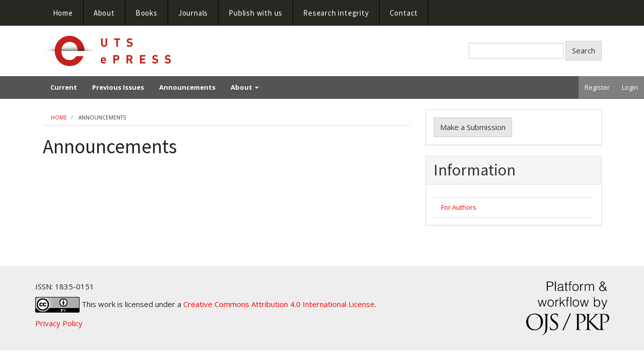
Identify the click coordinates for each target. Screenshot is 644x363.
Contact (404, 13)
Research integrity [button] (336, 13)
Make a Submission (473, 127)
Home (63, 13)
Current (64, 87)
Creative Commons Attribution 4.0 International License (279, 304)
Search (584, 50)
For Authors (459, 207)
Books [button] (147, 13)
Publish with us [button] (256, 13)
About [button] (104, 13)
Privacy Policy (59, 323)
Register (597, 87)
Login (630, 87)
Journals (193, 13)
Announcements (187, 87)
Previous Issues (118, 87)
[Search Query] (516, 51)
